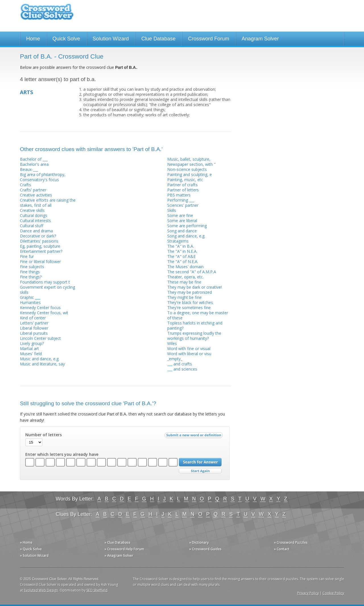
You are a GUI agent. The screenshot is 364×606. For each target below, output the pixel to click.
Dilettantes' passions (39, 241)
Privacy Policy (308, 593)
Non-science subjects (187, 169)
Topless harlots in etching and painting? (195, 325)
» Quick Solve (31, 549)
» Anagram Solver (119, 556)
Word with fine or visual (189, 348)
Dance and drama (36, 231)
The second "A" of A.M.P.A (192, 272)
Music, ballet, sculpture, (189, 159)
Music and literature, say (42, 364)
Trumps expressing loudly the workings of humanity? (194, 336)
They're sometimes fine (189, 308)
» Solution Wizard (34, 556)
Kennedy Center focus (40, 308)
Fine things (30, 272)
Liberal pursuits (34, 333)
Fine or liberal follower (40, 261)
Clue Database (158, 39)
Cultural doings (34, 215)
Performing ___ (181, 200)
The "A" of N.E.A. (183, 261)
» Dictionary (199, 542)
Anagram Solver (260, 39)
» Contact (282, 549)
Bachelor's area (34, 164)
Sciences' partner (183, 205)
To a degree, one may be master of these (198, 315)
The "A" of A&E (181, 256)
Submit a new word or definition (194, 437)
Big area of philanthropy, (43, 174)
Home (33, 39)
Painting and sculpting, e (190, 174)
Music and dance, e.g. (40, 359)
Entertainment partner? (41, 251)
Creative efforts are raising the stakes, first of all (48, 203)
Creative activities (36, 195)
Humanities (30, 302)
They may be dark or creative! (195, 287)
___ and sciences (182, 369)
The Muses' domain (185, 267)
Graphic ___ (30, 297)
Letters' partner (34, 323)
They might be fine (184, 297)
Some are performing (187, 226)
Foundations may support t (45, 282)
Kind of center (33, 318)
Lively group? (32, 343)
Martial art (29, 348)
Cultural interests (35, 221)
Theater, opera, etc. (185, 277)
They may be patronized (190, 292)
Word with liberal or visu (189, 354)
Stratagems (178, 241)
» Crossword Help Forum (124, 549)
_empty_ (175, 359)
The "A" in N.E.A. (182, 251)
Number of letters (44, 435)
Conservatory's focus (39, 180)
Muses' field (31, 354)
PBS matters (179, 195)
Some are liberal (182, 221)
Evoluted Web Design (41, 590)
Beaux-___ (29, 169)
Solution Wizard (111, 39)
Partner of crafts (182, 185)
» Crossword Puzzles (291, 542)
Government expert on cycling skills (47, 290)
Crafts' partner (33, 190)
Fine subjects (32, 267)
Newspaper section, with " (191, 164)
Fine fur (27, 256)
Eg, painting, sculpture (40, 246)
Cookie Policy (333, 593)
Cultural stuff (32, 226)
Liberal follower (34, 328)
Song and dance (182, 231)
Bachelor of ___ (34, 159)
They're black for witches (190, 302)
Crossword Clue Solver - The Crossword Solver (47, 14)
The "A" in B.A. (181, 246)
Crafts (25, 185)
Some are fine (180, 215)
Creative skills (32, 210)
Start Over (200, 471)
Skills (172, 210)
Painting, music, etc (185, 180)
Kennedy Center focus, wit (44, 313)
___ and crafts (180, 364)
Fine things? (31, 277)
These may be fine (184, 282)
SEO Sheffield (97, 590)
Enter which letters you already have (62, 454)
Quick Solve (66, 39)
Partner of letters (183, 190)
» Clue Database (117, 542)
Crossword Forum (209, 39)
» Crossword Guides (205, 549)
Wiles (172, 343)
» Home (26, 542)
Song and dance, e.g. (186, 236)
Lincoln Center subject (40, 338)
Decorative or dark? (38, 236)
